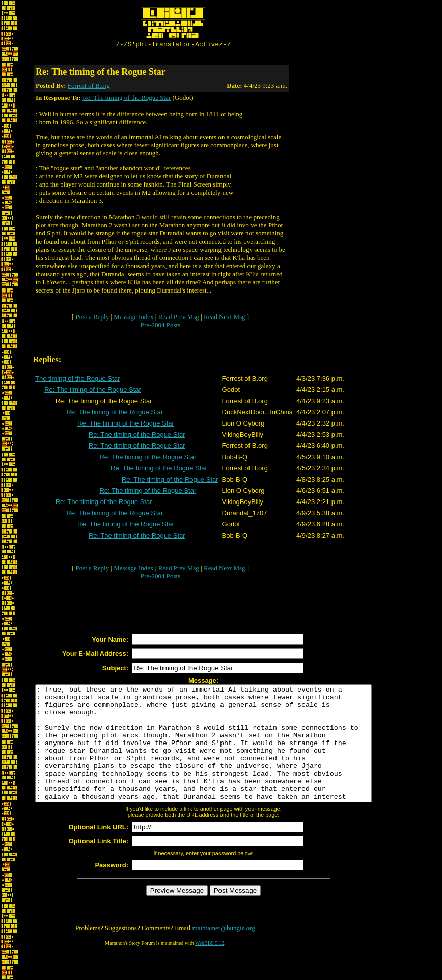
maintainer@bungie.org (224, 952)
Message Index (133, 318)
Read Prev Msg (179, 318)
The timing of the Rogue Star (77, 380)
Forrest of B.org (89, 87)
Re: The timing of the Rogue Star (127, 99)
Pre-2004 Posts (160, 326)
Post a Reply (92, 318)
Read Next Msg (225, 318)
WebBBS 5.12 (210, 968)
